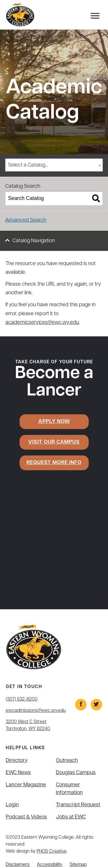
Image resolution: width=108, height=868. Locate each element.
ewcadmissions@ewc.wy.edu (36, 711)
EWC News (18, 773)
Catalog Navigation (34, 241)
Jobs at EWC (71, 817)
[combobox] (54, 165)
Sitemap (78, 865)
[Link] (81, 705)
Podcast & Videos (26, 817)
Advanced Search (26, 220)
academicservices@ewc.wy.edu (42, 323)
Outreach (67, 761)
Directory (17, 761)
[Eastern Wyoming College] (20, 15)
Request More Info (54, 463)
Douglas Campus (76, 773)
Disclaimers (18, 865)
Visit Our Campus (54, 442)
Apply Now (54, 422)
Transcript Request (78, 805)
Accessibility (50, 865)
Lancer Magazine (26, 785)
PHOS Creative (52, 851)
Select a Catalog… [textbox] (28, 165)
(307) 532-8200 (22, 699)
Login (12, 805)
